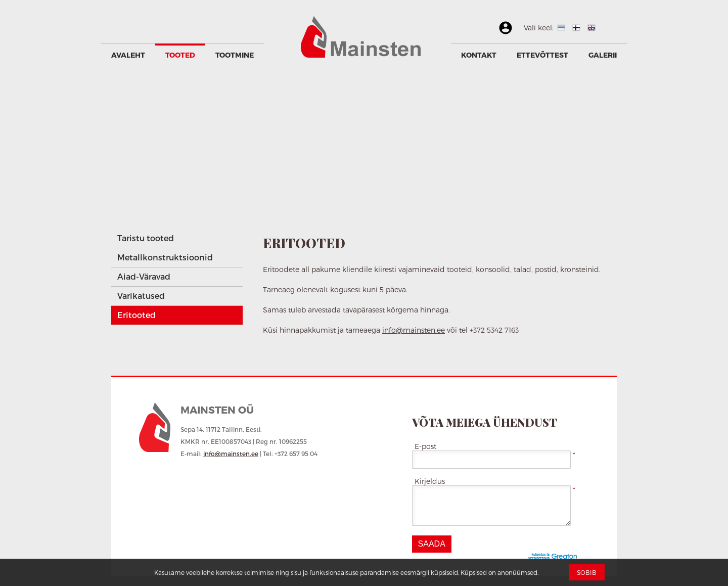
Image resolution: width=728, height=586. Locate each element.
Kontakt (479, 55)
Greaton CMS (555, 557)
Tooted (180, 55)
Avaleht (128, 55)
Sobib (587, 572)
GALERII (603, 55)
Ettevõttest (542, 55)
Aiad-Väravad (144, 276)
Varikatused (141, 296)
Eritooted (136, 315)
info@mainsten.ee (414, 330)
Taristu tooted (146, 238)
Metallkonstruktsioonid (165, 257)
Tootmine (235, 55)
